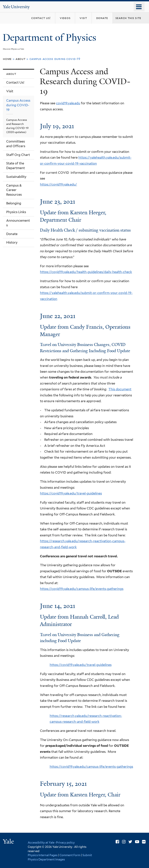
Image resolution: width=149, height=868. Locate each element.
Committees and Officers (16, 144)
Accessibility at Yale (41, 842)
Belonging (14, 203)
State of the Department (16, 166)
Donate (12, 234)
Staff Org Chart (18, 155)
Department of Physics (51, 38)
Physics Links (16, 212)
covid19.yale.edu (68, 103)
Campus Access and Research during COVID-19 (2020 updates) (17, 126)
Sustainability (16, 177)
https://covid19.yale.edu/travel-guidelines (71, 493)
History (12, 242)
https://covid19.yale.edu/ (58, 184)
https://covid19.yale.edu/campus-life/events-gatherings (82, 589)
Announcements (18, 223)
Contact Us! (15, 82)
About (21, 59)
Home (7, 59)
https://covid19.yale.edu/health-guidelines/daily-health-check (86, 272)
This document (120, 389)
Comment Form (70, 855)
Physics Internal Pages (43, 855)
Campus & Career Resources (14, 190)
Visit (10, 91)
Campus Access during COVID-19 (18, 105)
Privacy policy (65, 842)
